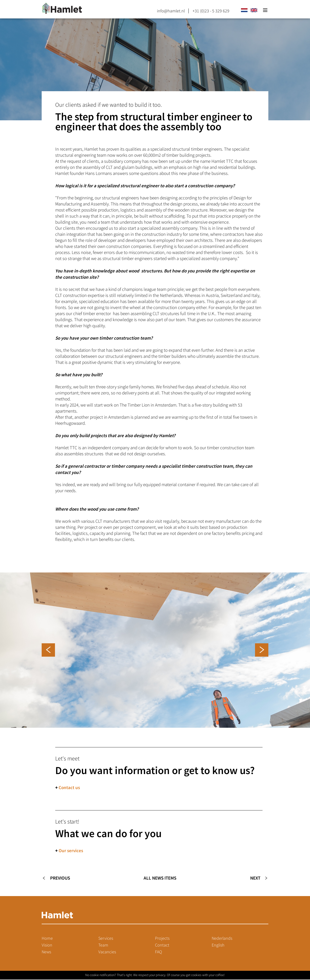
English (218, 946)
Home (47, 939)
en (254, 10)
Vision (47, 946)
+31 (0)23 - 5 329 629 (211, 11)
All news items (160, 878)
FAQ (159, 952)
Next (255, 878)
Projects (162, 939)
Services (106, 939)
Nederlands (222, 939)
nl (244, 10)
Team (103, 946)
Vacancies (107, 952)
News (46, 952)
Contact (162, 946)
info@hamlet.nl (171, 11)
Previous (60, 878)
